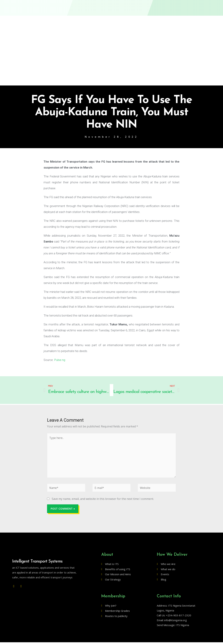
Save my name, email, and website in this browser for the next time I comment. (103, 501)
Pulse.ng (60, 360)
